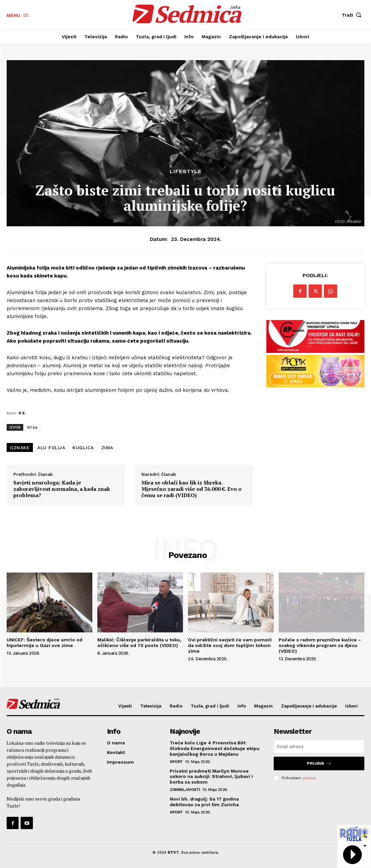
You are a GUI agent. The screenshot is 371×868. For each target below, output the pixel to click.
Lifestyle (186, 171)
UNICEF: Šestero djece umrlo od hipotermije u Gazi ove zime (45, 643)
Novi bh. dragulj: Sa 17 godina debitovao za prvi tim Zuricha (204, 802)
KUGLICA (83, 448)
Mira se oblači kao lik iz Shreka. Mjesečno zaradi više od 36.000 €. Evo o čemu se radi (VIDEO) (191, 489)
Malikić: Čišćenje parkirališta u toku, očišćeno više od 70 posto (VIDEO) (139, 643)
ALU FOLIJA (51, 448)
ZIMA (107, 448)
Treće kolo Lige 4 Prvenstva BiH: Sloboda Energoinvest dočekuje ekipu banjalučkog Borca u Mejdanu (215, 748)
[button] (353, 15)
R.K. (22, 413)
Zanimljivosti (185, 790)
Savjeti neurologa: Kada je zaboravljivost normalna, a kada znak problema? (62, 489)
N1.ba (32, 427)
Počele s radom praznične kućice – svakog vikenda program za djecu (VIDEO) (320, 645)
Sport (176, 762)
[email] (319, 747)
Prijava (319, 763)
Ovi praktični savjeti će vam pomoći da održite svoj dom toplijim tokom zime (230, 645)
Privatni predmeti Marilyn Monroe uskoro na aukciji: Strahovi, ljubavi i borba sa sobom (211, 777)
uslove (309, 778)
